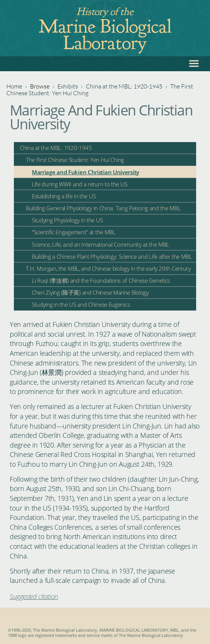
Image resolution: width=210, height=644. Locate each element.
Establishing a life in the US (64, 196)
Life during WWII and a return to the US (79, 184)
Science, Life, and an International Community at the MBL (100, 244)
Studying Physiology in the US (67, 220)
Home (14, 86)
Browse (40, 86)
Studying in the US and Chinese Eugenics (81, 304)
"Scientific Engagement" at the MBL (74, 232)
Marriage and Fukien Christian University (85, 172)
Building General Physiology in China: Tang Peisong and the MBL (103, 208)
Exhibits (68, 86)
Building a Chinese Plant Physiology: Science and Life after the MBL (112, 256)
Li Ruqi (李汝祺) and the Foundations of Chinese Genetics (101, 280)
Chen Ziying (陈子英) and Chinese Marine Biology (90, 292)
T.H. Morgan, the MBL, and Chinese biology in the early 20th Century (108, 268)
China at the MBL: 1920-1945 (124, 86)
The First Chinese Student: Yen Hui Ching (75, 160)
